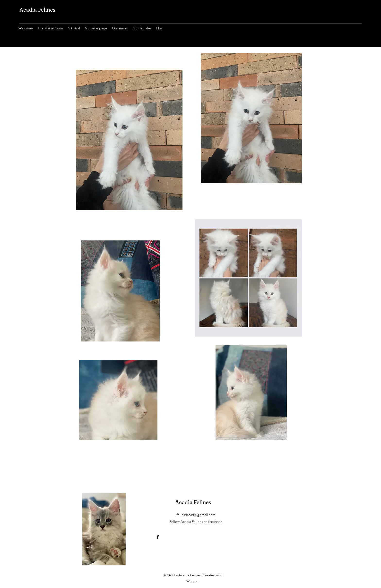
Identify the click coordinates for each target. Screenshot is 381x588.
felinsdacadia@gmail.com (196, 515)
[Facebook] (158, 537)
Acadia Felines (37, 10)
